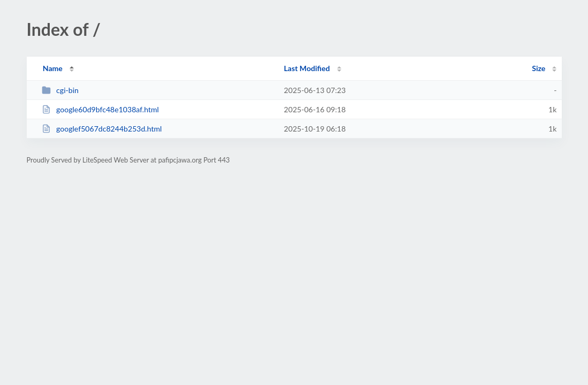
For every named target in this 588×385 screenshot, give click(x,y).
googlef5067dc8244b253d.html (102, 129)
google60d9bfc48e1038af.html (100, 109)
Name (53, 68)
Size (539, 68)
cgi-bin (60, 90)
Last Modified (307, 68)
